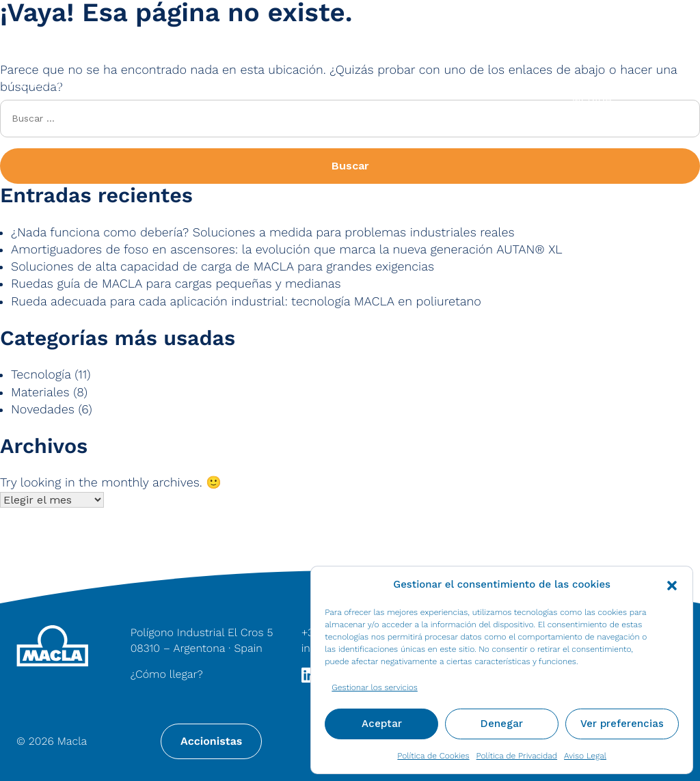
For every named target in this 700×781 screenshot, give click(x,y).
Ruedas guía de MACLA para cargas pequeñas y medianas (176, 284)
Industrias (458, 84)
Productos (319, 84)
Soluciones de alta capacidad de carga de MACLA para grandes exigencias (223, 267)
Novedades (43, 410)
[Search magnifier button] (147, 28)
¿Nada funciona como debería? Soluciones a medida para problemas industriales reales (262, 233)
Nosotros (39, 84)
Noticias (564, 28)
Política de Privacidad (517, 756)
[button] (672, 584)
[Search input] (283, 28)
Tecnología (41, 375)
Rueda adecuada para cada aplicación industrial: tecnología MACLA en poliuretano (246, 302)
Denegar (502, 724)
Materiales (181, 84)
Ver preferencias (622, 724)
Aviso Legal (585, 756)
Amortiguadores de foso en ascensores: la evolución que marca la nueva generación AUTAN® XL (287, 250)
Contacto (652, 28)
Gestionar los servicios (375, 687)
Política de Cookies (433, 756)
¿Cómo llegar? (167, 674)
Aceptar (382, 724)
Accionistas (211, 741)
